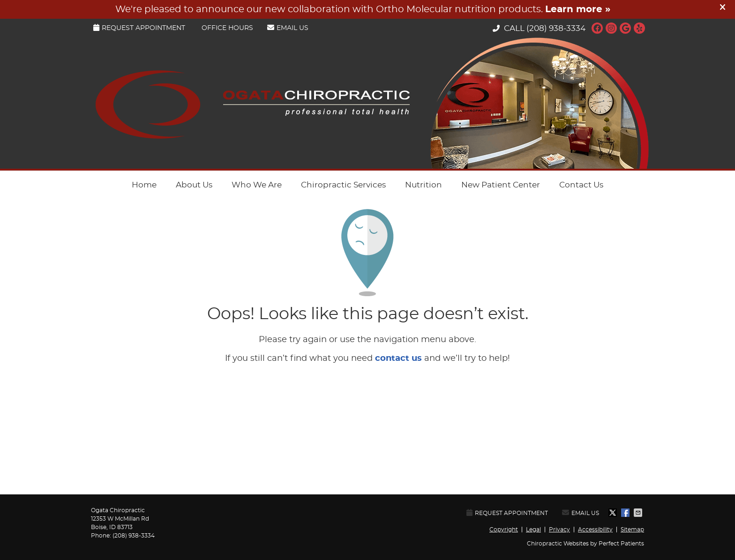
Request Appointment (139, 28)
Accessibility (595, 530)
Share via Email (639, 513)
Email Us (288, 28)
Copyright (504, 530)
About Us (194, 185)
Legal (533, 530)
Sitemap (632, 530)
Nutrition (424, 185)
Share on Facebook (626, 513)
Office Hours (227, 28)
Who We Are (257, 185)
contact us (398, 358)
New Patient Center (501, 185)
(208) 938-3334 (556, 28)
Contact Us (581, 185)
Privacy (559, 530)
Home (144, 185)
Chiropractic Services (343, 185)
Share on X (614, 513)
